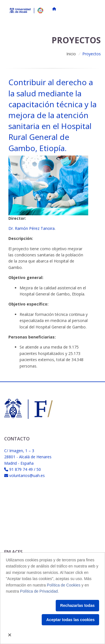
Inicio (71, 54)
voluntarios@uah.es (27, 475)
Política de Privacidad (39, 591)
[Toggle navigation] (95, 9)
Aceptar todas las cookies (70, 620)
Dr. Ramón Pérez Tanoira (32, 228)
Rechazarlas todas (77, 605)
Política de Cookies (64, 585)
